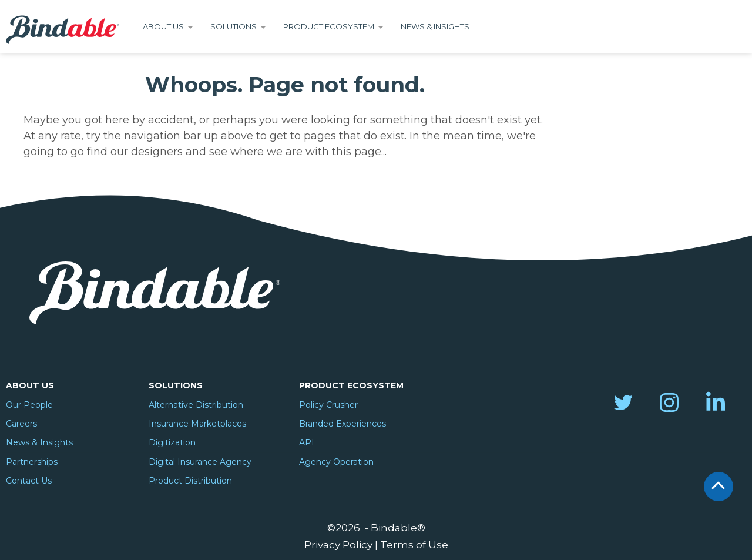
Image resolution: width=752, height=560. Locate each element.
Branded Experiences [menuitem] (343, 424)
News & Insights (435, 26)
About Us (163, 26)
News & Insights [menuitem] (39, 442)
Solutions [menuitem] (176, 385)
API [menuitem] (307, 442)
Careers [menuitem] (21, 424)
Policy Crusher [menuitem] (328, 405)
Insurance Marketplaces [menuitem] (197, 424)
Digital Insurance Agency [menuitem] (200, 462)
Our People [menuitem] (29, 405)
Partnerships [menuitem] (32, 462)
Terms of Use (414, 544)
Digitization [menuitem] (172, 442)
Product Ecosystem (329, 26)
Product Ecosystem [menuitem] (351, 385)
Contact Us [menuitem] (29, 481)
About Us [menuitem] (30, 385)
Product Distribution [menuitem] (190, 481)
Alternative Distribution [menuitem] (196, 405)
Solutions (234, 26)
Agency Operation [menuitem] (336, 462)
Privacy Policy (338, 544)
